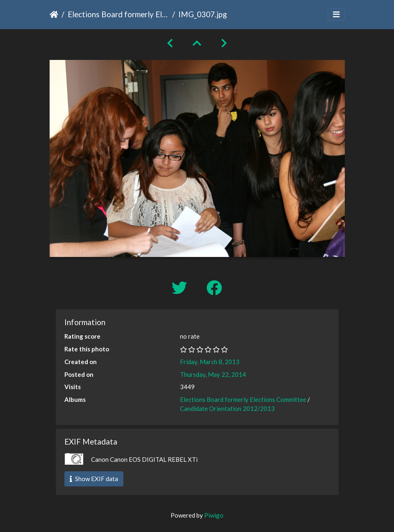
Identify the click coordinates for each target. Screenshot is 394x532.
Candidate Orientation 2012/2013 (227, 408)
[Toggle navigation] (336, 15)
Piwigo (214, 515)
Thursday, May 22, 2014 (213, 374)
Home (54, 14)
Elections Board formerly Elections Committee (118, 14)
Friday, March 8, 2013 (210, 362)
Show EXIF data (94, 479)
